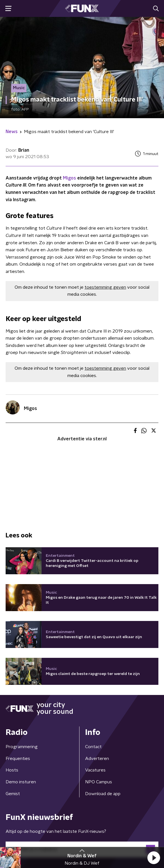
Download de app (103, 723)
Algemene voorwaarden (30, 824)
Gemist (13, 723)
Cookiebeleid (19, 838)
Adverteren (97, 688)
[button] (154, 858)
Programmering (22, 676)
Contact (93, 676)
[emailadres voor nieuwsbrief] (82, 779)
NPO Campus (99, 712)
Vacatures (95, 700)
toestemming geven (105, 287)
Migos (70, 178)
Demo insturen (21, 712)
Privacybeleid (72, 824)
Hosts (12, 700)
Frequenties (18, 688)
